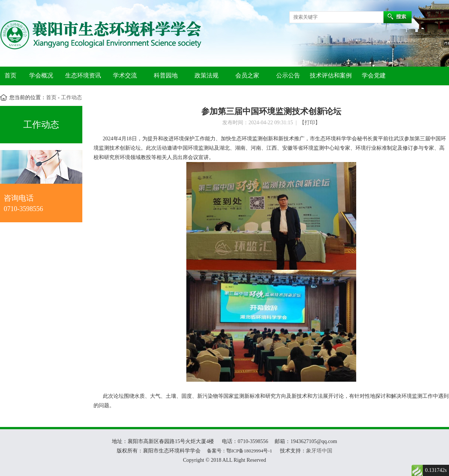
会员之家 (247, 75)
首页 (10, 75)
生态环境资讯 (83, 75)
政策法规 (207, 75)
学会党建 (374, 75)
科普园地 (166, 75)
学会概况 (41, 75)
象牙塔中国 (319, 451)
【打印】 (310, 123)
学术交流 (125, 75)
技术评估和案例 (331, 75)
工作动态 (71, 97)
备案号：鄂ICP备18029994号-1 (239, 451)
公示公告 (288, 75)
